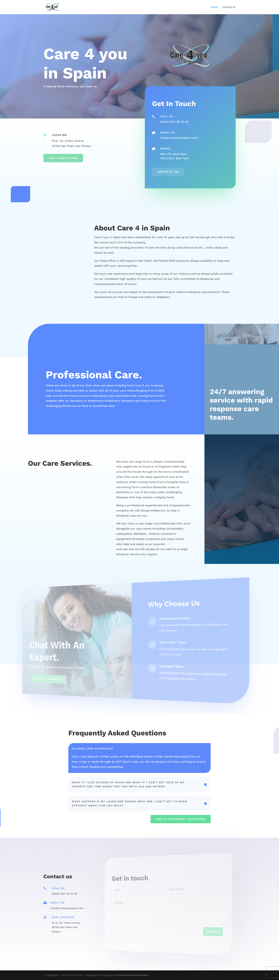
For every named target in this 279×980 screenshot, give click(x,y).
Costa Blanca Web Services (132, 975)
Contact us (168, 172)
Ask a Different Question (181, 819)
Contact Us (229, 7)
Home (214, 7)
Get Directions (63, 158)
